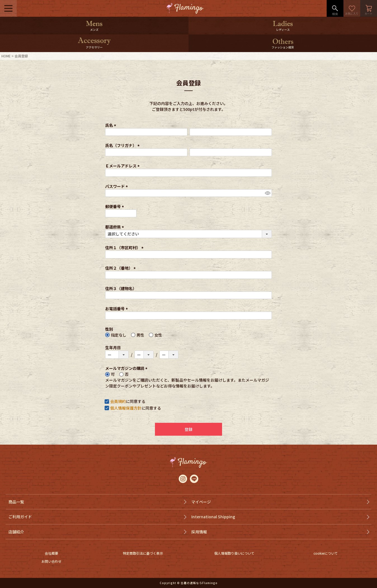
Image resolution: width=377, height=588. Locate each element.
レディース (283, 30)
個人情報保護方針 (126, 408)
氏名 (111, 125)
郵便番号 (115, 206)
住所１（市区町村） (125, 248)
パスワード (117, 186)
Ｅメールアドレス (123, 166)
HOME (6, 56)
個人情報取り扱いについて (234, 553)
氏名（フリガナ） (123, 145)
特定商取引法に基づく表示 (143, 553)
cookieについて (326, 553)
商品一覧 (16, 502)
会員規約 (118, 401)
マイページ (201, 502)
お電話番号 (117, 309)
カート (369, 8)
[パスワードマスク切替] (268, 193)
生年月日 (113, 347)
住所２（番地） (121, 268)
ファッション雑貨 (283, 47)
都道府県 (115, 227)
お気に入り (352, 8)
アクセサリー (94, 47)
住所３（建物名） (121, 288)
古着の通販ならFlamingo (199, 583)
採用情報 (199, 532)
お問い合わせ (51, 561)
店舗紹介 (16, 532)
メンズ (94, 30)
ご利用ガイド (20, 517)
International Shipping (213, 517)
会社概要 (51, 553)
